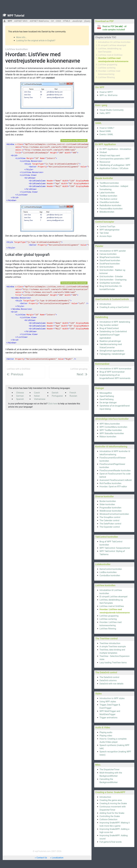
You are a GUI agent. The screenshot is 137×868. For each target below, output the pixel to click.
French (73, 393)
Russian (73, 396)
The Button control (108, 199)
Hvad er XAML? (107, 128)
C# (52, 21)
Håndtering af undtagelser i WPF (115, 165)
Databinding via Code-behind (113, 332)
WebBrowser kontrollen (111, 511)
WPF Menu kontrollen (110, 424)
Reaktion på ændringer (110, 341)
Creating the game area (111, 800)
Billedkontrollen (107, 212)
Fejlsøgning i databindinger (112, 354)
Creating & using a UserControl (114, 307)
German (20, 396)
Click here (53, 404)
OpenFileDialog (107, 396)
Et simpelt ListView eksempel (112, 45)
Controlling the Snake (110, 816)
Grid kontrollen (106, 267)
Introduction (105, 304)
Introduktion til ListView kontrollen (114, 42)
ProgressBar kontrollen (110, 508)
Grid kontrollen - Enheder (111, 276)
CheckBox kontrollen (109, 202)
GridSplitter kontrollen (110, 283)
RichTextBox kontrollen (110, 483)
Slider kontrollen (107, 504)
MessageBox (106, 393)
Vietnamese (40, 399)
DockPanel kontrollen (110, 264)
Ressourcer (105, 162)
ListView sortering (107, 68)
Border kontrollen (108, 501)
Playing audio (106, 732)
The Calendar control (109, 520)
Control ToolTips (107, 227)
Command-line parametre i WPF (115, 159)
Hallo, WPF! (105, 113)
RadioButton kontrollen (110, 205)
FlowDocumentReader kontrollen (115, 471)
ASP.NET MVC (21, 21)
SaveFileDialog (106, 399)
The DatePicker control (110, 524)
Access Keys (106, 236)
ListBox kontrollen (108, 572)
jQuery (87, 21)
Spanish (20, 399)
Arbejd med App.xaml (110, 156)
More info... (22, 37)
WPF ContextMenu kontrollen (113, 427)
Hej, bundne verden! (109, 325)
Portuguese (57, 396)
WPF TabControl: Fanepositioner (115, 548)
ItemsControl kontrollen (111, 569)
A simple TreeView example (113, 647)
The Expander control (110, 527)
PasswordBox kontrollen (111, 209)
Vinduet (103, 152)
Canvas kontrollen (108, 254)
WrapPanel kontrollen (110, 257)
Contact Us (42, 858)
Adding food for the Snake (112, 813)
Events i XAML (106, 134)
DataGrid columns (108, 680)
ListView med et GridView (110, 55)
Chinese (20, 393)
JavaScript (77, 21)
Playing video (106, 736)
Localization (58, 858)
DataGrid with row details (111, 684)
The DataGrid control (109, 677)
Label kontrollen (107, 193)
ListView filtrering (106, 77)
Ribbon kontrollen (108, 437)
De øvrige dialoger (108, 403)
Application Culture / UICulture (114, 168)
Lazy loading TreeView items (113, 663)
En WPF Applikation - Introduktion (115, 149)
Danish (55, 393)
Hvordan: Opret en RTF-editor (113, 487)
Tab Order (104, 233)
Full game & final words (111, 842)
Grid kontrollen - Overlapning (113, 280)
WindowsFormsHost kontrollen (114, 514)
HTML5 (66, 21)
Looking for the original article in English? (36, 41)
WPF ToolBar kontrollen (111, 430)
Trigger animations (109, 718)
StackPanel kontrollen (110, 260)
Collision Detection (108, 819)
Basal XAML (105, 131)
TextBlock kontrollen (109, 183)
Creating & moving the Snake (113, 803)
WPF (10, 21)
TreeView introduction (110, 643)
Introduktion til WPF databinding (115, 322)
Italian (37, 396)
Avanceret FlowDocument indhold (116, 480)
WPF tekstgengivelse (109, 230)
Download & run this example (74, 141)
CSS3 (58, 21)
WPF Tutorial (16, 16)
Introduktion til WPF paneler (113, 251)
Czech (37, 393)
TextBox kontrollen (108, 196)
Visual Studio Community (112, 110)
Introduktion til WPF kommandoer (116, 369)
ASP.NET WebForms (39, 21)
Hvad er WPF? (106, 92)
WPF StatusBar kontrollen (112, 433)
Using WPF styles (108, 702)
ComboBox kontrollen (110, 575)
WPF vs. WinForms (109, 95)
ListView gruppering (108, 65)
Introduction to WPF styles (112, 698)
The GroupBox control (110, 517)
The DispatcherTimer (110, 770)
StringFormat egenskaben (112, 351)
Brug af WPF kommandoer (112, 372)
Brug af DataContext (109, 328)
